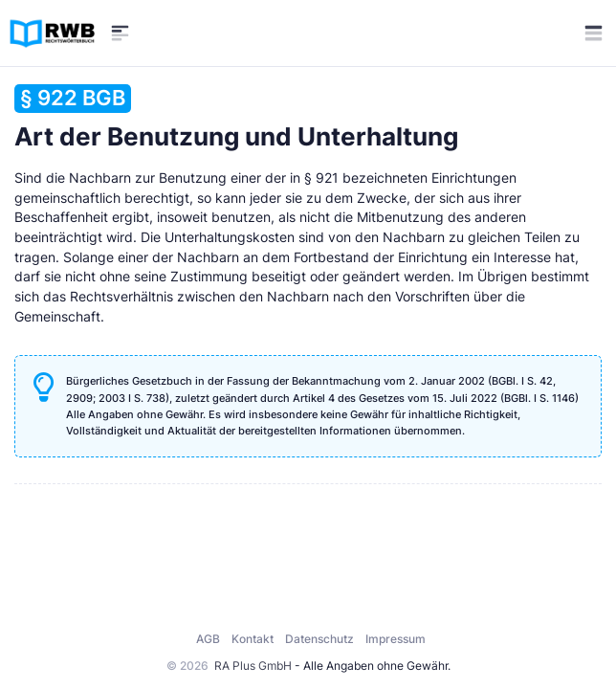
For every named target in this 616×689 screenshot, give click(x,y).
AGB (208, 639)
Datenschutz (319, 639)
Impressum (396, 639)
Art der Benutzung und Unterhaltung (236, 117)
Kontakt (253, 639)
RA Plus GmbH (253, 666)
